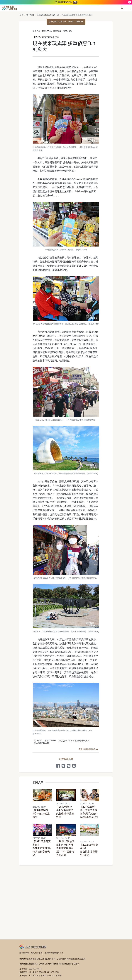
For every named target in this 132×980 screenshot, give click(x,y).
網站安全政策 (37, 953)
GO (75, 2)
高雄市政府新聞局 (33, 946)
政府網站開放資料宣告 (54, 953)
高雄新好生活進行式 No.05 (48, 15)
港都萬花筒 (67, 759)
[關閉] (130, 2)
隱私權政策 (24, 953)
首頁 (21, 15)
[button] (122, 8)
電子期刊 (30, 15)
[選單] (129, 8)
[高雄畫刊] (10, 8)
